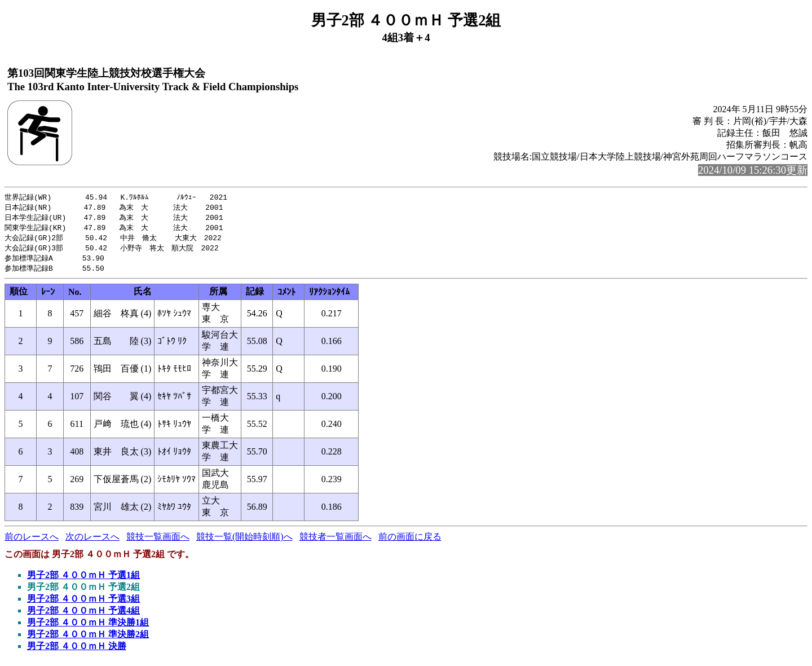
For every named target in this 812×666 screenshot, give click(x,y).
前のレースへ (32, 541)
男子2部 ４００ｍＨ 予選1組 (83, 579)
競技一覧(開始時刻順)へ (244, 541)
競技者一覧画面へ (336, 541)
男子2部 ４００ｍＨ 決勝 (77, 650)
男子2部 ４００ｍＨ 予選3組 (83, 603)
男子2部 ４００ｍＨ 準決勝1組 (88, 627)
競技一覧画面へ (158, 541)
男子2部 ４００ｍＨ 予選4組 (83, 615)
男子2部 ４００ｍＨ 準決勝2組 (88, 639)
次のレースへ (92, 541)
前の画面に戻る (410, 541)
